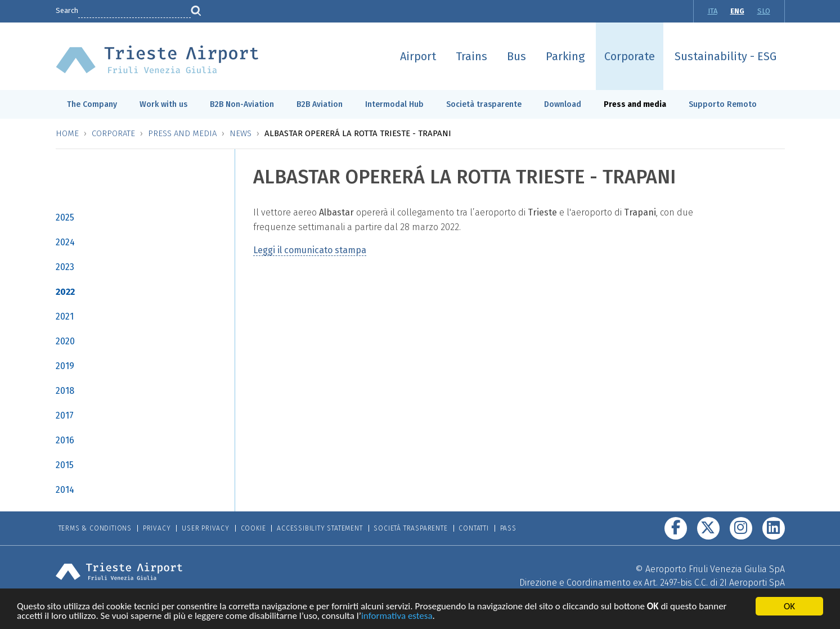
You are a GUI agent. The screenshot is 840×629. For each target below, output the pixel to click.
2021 (65, 316)
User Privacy (206, 528)
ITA (713, 11)
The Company (92, 104)
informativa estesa (397, 617)
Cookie (253, 528)
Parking (565, 56)
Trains (471, 56)
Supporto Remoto (723, 104)
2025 (65, 217)
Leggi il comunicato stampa (310, 250)
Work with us (163, 104)
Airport (418, 56)
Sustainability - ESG (726, 56)
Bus (516, 56)
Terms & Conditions (95, 528)
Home (67, 133)
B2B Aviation (320, 104)
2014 (65, 490)
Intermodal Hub (394, 104)
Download (563, 104)
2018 (65, 391)
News (241, 133)
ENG (737, 11)
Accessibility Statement (320, 528)
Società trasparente (484, 104)
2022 (65, 292)
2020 (65, 341)
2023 (65, 267)
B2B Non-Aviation (242, 104)
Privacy (157, 528)
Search (67, 10)
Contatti (473, 528)
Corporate (630, 56)
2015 (65, 465)
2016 (65, 440)
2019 (65, 366)
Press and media (635, 104)
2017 (65, 415)
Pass (508, 528)
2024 (65, 242)
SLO (764, 11)
